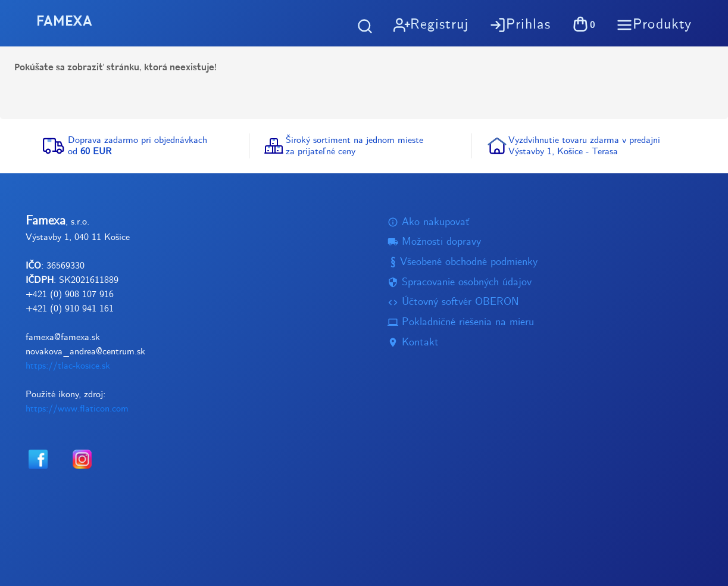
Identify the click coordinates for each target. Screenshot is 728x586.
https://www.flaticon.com (77, 409)
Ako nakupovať (429, 222)
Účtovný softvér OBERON (453, 302)
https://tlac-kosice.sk (68, 366)
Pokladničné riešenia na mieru (461, 322)
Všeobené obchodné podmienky (463, 262)
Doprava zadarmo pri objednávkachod (138, 146)
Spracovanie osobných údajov (460, 282)
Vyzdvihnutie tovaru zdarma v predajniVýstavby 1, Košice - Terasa (584, 146)
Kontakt (413, 342)
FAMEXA (68, 22)
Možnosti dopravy (434, 242)
